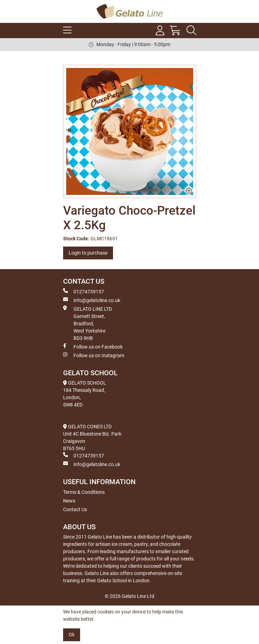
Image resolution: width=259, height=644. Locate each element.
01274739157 (84, 291)
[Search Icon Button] (191, 31)
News (69, 501)
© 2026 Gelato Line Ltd (129, 596)
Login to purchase (88, 253)
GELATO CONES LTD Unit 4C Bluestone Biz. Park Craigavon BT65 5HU (92, 437)
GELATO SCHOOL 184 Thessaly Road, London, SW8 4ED (85, 394)
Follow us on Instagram (94, 355)
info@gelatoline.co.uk (92, 300)
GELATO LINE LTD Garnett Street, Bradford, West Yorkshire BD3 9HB (88, 323)
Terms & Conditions (84, 492)
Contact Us (75, 509)
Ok (72, 635)
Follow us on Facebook (93, 346)
